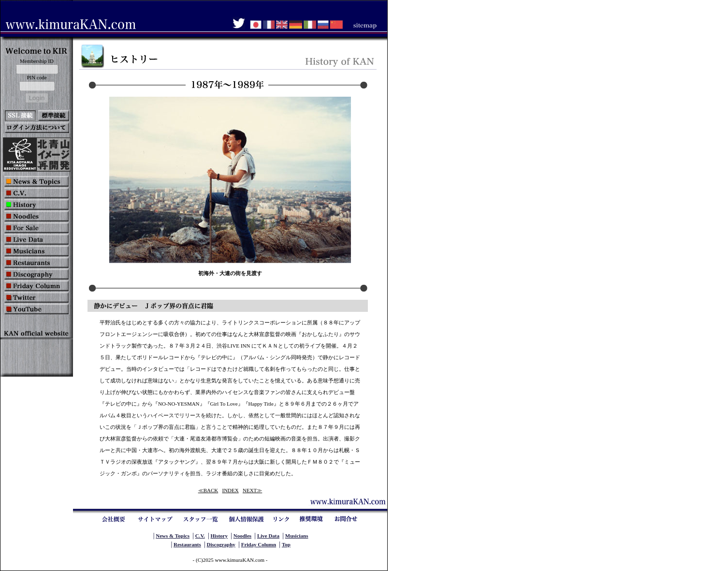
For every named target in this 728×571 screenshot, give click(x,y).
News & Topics (173, 536)
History (219, 536)
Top (286, 544)
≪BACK (208, 490)
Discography (221, 544)
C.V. (200, 536)
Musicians (297, 536)
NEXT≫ (252, 490)
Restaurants (187, 544)
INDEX (231, 490)
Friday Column (259, 544)
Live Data (268, 536)
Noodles (242, 536)
